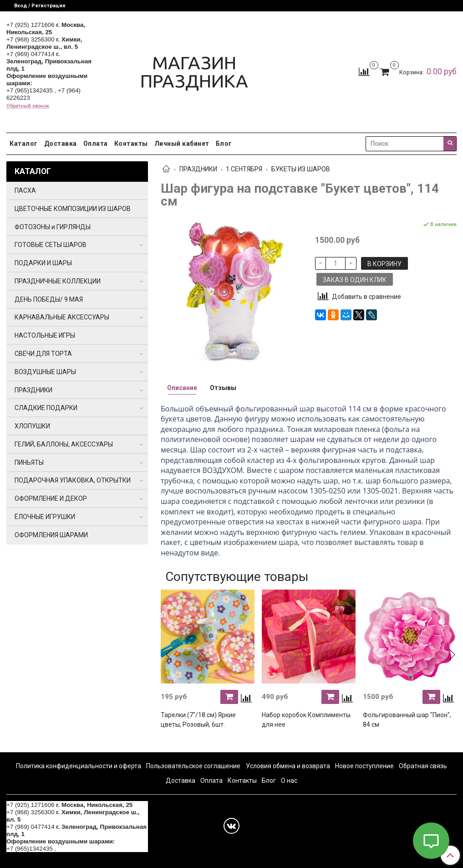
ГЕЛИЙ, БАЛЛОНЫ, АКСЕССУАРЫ (64, 444)
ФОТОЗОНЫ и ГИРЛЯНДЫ (53, 227)
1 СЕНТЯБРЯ (244, 169)
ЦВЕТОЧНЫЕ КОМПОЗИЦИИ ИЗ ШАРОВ (73, 209)
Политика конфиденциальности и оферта (79, 766)
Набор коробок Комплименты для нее (306, 720)
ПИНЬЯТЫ (29, 462)
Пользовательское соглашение (193, 766)
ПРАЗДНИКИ (198, 169)
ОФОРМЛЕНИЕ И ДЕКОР (51, 498)
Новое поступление (364, 766)
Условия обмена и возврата (288, 766)
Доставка (61, 144)
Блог (224, 144)
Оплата (96, 144)
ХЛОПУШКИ (32, 426)
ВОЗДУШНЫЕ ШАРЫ (45, 372)
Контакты (131, 144)
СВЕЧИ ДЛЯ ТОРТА (43, 354)
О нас (289, 781)
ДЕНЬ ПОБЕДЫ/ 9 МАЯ (49, 299)
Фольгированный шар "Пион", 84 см (407, 720)
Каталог (24, 144)
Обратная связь (423, 766)
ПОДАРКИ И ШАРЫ (43, 263)
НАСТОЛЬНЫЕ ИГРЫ (45, 335)
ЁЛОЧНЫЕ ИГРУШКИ (45, 517)
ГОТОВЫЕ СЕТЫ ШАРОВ (51, 245)
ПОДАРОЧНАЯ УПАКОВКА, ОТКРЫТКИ (73, 480)
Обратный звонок (28, 106)
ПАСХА (25, 190)
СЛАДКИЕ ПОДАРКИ (46, 408)
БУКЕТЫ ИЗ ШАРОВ (301, 169)
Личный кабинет (182, 144)
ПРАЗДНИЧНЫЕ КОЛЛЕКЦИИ (58, 281)
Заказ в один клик (355, 280)
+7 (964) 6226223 (82, 849)
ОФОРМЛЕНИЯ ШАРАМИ (51, 535)
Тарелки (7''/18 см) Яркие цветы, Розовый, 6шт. (198, 720)
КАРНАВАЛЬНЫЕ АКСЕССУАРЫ (62, 317)
